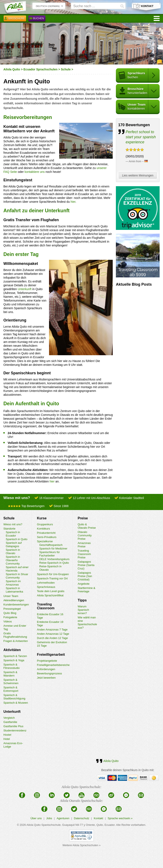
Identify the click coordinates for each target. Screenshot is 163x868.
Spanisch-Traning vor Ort (52, 578)
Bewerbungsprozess (49, 673)
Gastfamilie (10, 722)
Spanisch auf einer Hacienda (17, 569)
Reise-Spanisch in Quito (54, 563)
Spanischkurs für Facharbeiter (50, 554)
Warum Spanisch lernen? (83, 610)
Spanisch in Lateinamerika (14, 590)
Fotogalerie (10, 617)
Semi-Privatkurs (47, 537)
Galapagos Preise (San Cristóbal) (85, 576)
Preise (83, 518)
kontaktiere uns (35, 172)
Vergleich (9, 718)
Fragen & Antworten (16, 641)
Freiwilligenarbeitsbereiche (53, 665)
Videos (8, 621)
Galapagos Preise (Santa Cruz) (86, 565)
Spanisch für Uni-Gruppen (53, 574)
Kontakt (98, 818)
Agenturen (63, 818)
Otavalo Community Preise (85, 535)
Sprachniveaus (46, 587)
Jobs (49, 818)
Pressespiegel (12, 609)
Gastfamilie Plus (13, 726)
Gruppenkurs (45, 524)
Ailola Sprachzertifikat (50, 595)
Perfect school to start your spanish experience (141, 137)
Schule (66, 69)
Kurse (42, 518)
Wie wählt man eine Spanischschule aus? (87, 623)
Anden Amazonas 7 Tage (52, 630)
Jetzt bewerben (46, 678)
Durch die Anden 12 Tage (52, 638)
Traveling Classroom (46, 606)
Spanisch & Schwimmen (11, 681)
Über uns (36, 818)
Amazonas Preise (84, 545)
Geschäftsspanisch (51, 545)
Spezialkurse (45, 541)
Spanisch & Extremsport (11, 689)
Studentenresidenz (15, 730)
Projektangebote (47, 661)
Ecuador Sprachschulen (41, 69)
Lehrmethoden (46, 583)
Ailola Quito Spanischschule (44, 825)
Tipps (82, 600)
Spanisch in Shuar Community (17, 576)
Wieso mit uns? (13, 524)
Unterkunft (25, 289)
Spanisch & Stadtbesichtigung (14, 697)
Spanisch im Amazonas (13, 583)
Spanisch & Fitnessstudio (12, 666)
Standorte (9, 529)
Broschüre (15, 19)
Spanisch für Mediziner (53, 549)
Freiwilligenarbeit (51, 655)
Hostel (7, 735)
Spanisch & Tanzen (15, 656)
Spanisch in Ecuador (13, 534)
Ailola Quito (12, 69)
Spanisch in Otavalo (13, 551)
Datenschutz (81, 818)
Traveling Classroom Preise (84, 554)
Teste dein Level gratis (51, 591)
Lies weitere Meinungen (139, 176)
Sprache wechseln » (120, 818)
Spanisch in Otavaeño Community (13, 560)
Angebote (84, 584)
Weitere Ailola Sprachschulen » (81, 845)
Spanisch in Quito (17, 539)
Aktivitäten (12, 650)
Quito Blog (10, 613)
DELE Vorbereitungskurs (54, 559)
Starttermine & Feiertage (86, 590)
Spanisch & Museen (16, 703)
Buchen (37, 19)
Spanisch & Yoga (14, 660)
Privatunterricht (46, 533)
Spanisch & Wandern (10, 674)
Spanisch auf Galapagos (14, 544)
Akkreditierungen (14, 600)
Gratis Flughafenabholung (15, 635)
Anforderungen (46, 669)
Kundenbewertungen (16, 605)
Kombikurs (43, 529)
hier (73, 202)
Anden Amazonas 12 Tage (53, 634)
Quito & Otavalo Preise (87, 526)
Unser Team (11, 596)
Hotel (7, 739)
